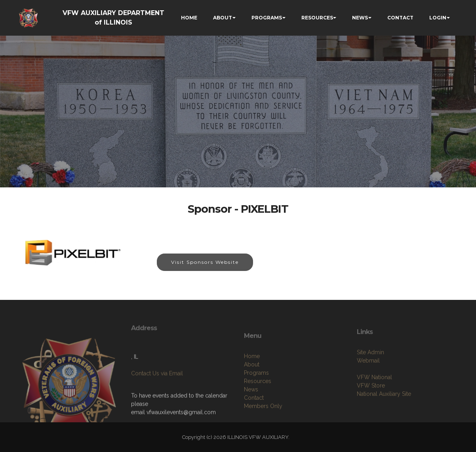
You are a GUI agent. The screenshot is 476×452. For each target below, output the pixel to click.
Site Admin (370, 368)
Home (252, 375)
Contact (254, 417)
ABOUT (223, 18)
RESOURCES (317, 18)
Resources (258, 400)
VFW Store (371, 401)
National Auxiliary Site (384, 409)
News (251, 408)
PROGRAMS (267, 18)
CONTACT (400, 18)
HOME (189, 18)
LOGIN (438, 18)
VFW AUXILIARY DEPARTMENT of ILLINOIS (113, 18)
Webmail (368, 376)
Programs (256, 392)
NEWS (360, 18)
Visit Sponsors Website (205, 262)
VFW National (374, 393)
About (252, 383)
